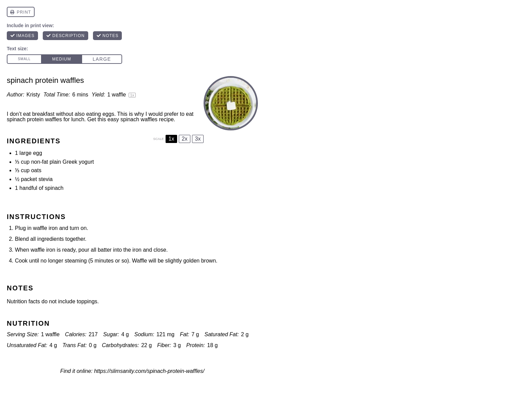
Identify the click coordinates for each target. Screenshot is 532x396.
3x (198, 139)
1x (172, 139)
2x (185, 139)
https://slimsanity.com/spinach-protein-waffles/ (149, 371)
